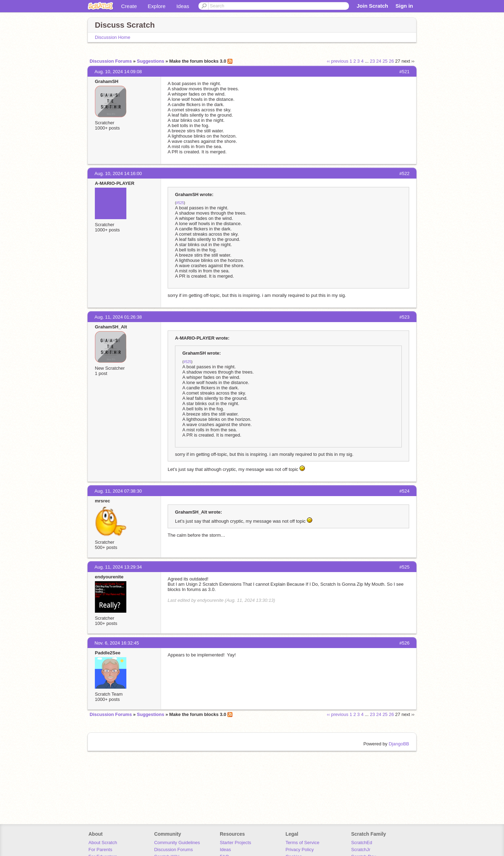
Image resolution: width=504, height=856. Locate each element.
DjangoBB (399, 744)
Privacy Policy (300, 850)
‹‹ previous (338, 61)
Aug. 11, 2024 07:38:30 (118, 491)
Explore (157, 6)
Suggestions (150, 61)
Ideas (183, 6)
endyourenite (109, 577)
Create (129, 6)
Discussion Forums (111, 61)
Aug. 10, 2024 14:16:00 (118, 173)
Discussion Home (113, 37)
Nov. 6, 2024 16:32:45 (117, 643)
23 (372, 61)
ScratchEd (362, 843)
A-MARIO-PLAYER (115, 183)
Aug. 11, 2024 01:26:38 (118, 317)
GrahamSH (107, 81)
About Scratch (103, 843)
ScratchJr (361, 850)
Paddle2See (108, 653)
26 (391, 61)
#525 (180, 203)
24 (379, 61)
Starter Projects (236, 843)
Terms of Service (303, 843)
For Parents (100, 850)
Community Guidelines (177, 843)
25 (385, 61)
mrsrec (102, 501)
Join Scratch (372, 6)
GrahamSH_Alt (111, 327)
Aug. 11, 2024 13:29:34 (118, 567)
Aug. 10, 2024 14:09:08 (118, 72)
